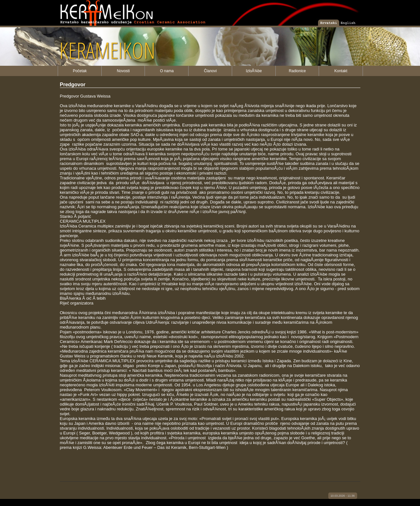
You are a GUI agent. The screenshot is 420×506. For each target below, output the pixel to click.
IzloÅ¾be (254, 71)
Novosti (123, 71)
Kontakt (341, 71)
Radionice (297, 71)
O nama (167, 71)
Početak (80, 71)
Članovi (210, 71)
